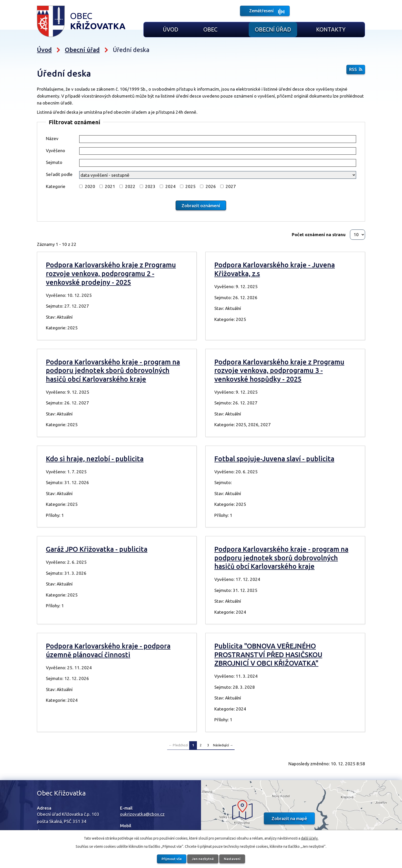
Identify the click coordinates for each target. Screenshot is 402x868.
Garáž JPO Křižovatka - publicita (97, 549)
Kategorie (56, 186)
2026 (211, 186)
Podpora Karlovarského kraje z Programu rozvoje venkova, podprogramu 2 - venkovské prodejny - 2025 (111, 273)
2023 (150, 186)
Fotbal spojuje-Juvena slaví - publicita (274, 458)
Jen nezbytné (203, 859)
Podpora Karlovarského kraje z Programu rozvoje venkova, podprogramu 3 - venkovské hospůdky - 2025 (279, 370)
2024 (170, 186)
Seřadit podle (59, 174)
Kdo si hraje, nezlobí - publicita (95, 458)
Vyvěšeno (56, 150)
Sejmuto (54, 162)
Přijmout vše (169, 859)
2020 (90, 186)
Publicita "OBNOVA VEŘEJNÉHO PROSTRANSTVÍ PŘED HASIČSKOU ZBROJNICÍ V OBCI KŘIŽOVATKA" (268, 654)
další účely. (310, 838)
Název (52, 138)
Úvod (170, 29)
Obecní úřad (273, 29)
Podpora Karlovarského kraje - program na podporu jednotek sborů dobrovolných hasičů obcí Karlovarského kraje (113, 370)
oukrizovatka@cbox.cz (142, 814)
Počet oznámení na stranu (319, 234)
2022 (130, 186)
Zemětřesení (262, 11)
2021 (110, 186)
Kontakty (331, 29)
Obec (210, 29)
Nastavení (235, 859)
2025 (190, 186)
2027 (231, 186)
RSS (356, 71)
